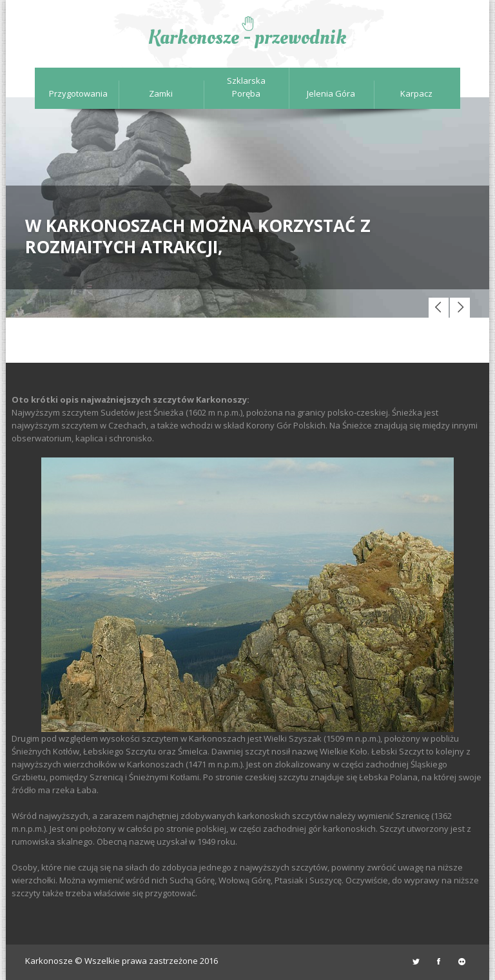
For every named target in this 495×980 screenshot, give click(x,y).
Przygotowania (76, 93)
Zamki (161, 93)
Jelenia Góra (331, 93)
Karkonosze (49, 961)
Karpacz (416, 93)
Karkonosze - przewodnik (247, 38)
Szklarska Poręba (246, 87)
